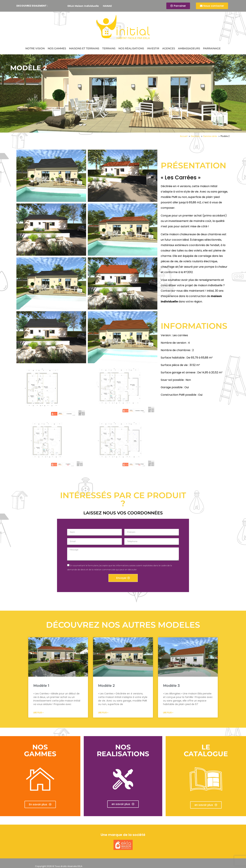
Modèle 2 (106, 686)
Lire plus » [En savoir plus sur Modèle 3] (168, 713)
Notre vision (35, 48)
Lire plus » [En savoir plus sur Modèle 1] (38, 713)
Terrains (109, 48)
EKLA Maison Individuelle (83, 6)
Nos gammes (57, 48)
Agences (169, 48)
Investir (153, 48)
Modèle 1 (41, 686)
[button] (123, 804)
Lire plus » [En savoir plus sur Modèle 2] (103, 713)
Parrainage (212, 48)
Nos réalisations (131, 48)
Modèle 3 (171, 686)
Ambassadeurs (189, 48)
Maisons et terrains (84, 48)
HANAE (107, 6)
